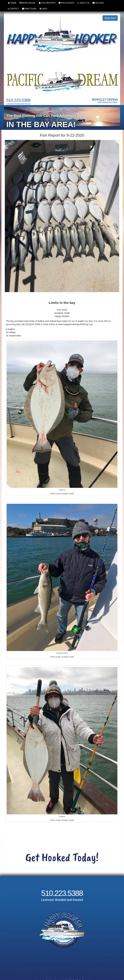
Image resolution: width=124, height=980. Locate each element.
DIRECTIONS (29, 9)
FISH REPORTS (47, 3)
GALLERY (98, 3)
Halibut (62, 490)
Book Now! (110, 18)
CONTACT (13, 9)
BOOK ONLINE (28, 3)
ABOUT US (83, 3)
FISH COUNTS (66, 3)
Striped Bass (62, 653)
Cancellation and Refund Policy (62, 966)
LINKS (43, 9)
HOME (12, 3)
